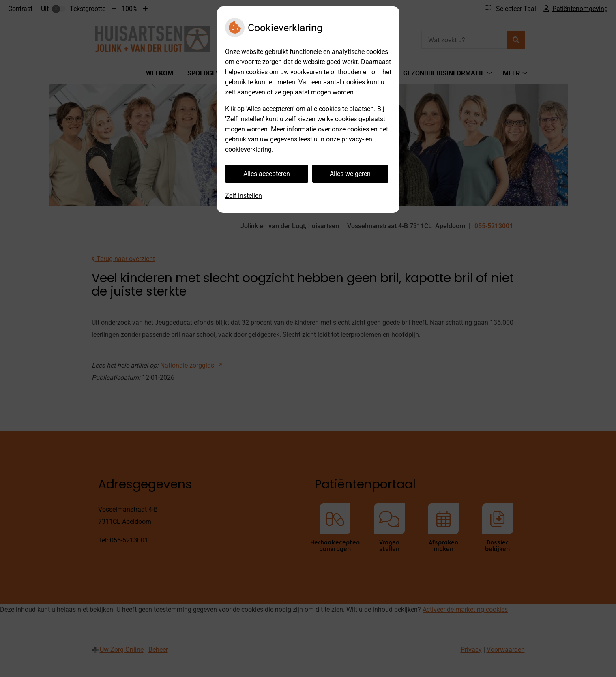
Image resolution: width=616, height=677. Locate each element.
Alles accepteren (267, 174)
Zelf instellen (244, 196)
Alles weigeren (350, 174)
